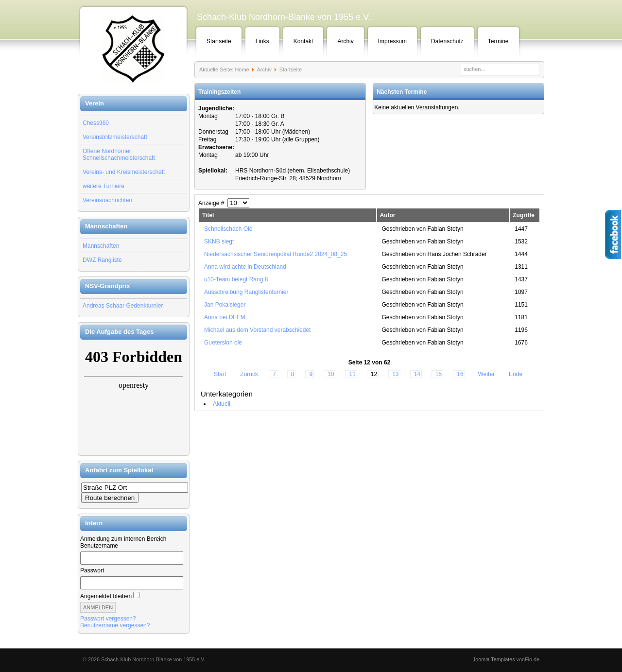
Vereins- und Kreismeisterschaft (124, 172)
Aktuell (222, 404)
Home (242, 69)
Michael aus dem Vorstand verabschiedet (257, 330)
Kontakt (303, 41)
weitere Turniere (104, 186)
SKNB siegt (219, 241)
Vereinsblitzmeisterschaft (115, 137)
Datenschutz (447, 41)
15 (439, 374)
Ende (516, 374)
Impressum (392, 41)
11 (352, 374)
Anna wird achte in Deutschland (245, 267)
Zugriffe (524, 215)
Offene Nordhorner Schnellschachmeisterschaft (119, 155)
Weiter (486, 374)
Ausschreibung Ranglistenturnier (246, 292)
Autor (388, 215)
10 (331, 374)
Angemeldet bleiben (106, 596)
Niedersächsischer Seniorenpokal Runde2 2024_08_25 (276, 254)
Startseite (219, 41)
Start (220, 374)
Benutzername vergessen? (115, 625)
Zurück (249, 374)
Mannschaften (101, 246)
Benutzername (99, 546)
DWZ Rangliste (102, 260)
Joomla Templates (494, 659)
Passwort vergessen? (108, 619)
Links (262, 41)
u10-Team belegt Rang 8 (236, 279)
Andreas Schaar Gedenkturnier (123, 306)
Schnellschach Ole (228, 229)
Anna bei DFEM (225, 317)
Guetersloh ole (223, 343)
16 (460, 374)
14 (417, 374)
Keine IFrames (134, 397)
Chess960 (96, 123)
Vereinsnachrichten (107, 200)
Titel (208, 215)
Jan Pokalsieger (225, 305)
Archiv (345, 41)
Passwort (92, 570)
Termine (498, 41)
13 (395, 374)
